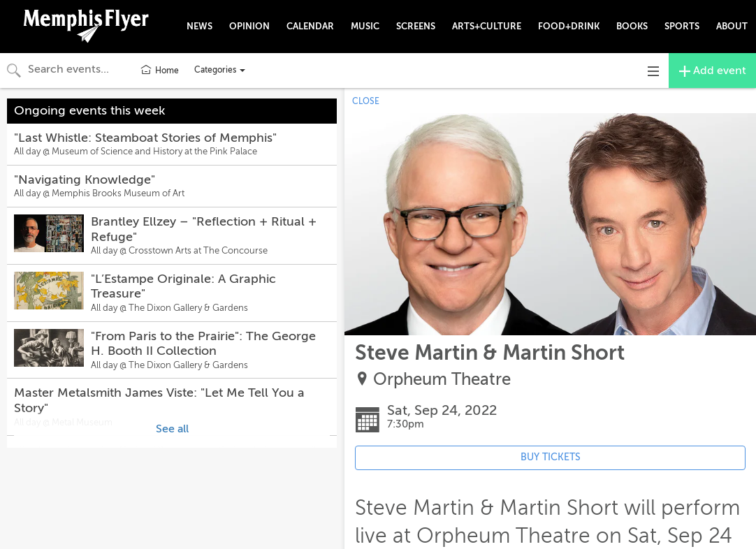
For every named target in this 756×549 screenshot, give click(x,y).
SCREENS (416, 26)
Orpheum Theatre (442, 380)
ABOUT (732, 26)
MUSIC (365, 26)
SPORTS (682, 26)
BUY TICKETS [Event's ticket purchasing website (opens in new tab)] (551, 457)
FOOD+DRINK (569, 26)
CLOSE (366, 101)
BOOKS (632, 26)
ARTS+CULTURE (487, 26)
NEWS (199, 26)
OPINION (249, 26)
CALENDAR (310, 26)
